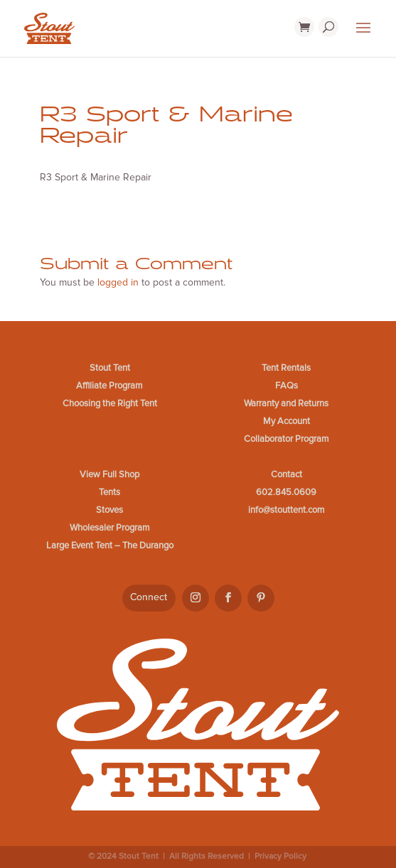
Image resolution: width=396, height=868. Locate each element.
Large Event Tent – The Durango (110, 546)
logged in (118, 282)
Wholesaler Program (110, 528)
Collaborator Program (287, 439)
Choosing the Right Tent (110, 403)
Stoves (109, 510)
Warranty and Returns (286, 403)
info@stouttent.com (287, 510)
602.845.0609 (286, 492)
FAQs (287, 386)
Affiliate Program (109, 386)
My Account (287, 421)
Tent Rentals (286, 368)
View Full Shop (109, 474)
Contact (287, 474)
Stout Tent (110, 368)
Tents (109, 492)
